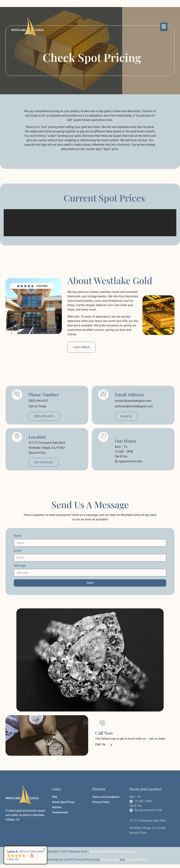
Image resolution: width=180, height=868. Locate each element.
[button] (164, 27)
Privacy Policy (110, 860)
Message (20, 566)
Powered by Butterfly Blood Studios (112, 852)
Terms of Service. (137, 860)
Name (18, 536)
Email (17, 551)
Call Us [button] (100, 743)
